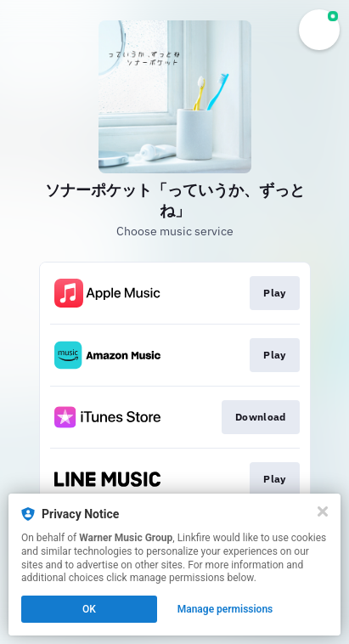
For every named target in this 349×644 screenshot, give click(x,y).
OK (89, 609)
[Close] (323, 511)
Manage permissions (225, 609)
